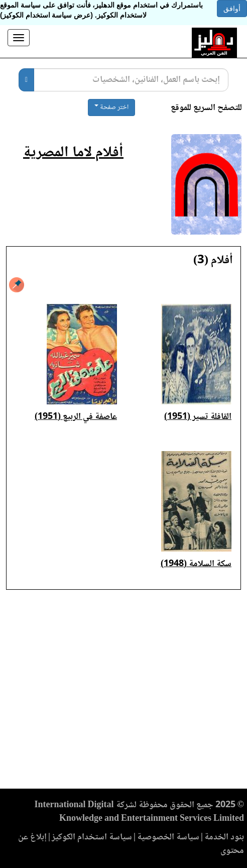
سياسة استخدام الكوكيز (92, 837)
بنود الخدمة (224, 837)
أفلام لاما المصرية (73, 153)
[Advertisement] (124, 692)
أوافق (232, 9)
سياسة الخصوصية (168, 837)
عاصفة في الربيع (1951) (76, 417)
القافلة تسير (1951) (198, 417)
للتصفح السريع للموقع (206, 108)
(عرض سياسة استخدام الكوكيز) (46, 15)
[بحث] (26, 80)
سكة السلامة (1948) (196, 564)
